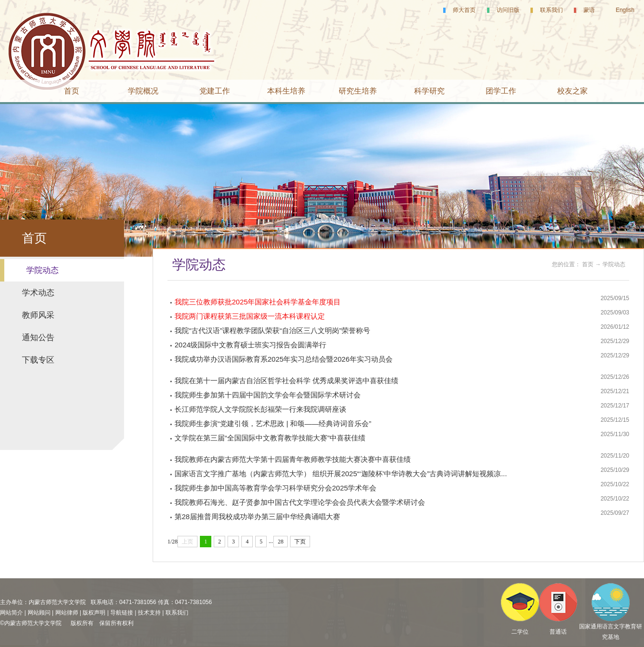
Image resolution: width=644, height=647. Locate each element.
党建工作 (215, 91)
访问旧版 (508, 10)
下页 (300, 542)
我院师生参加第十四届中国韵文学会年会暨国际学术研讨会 (268, 395)
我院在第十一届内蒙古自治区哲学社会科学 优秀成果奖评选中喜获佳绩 (286, 381)
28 (280, 542)
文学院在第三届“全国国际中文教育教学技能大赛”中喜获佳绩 (270, 438)
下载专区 (38, 360)
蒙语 (589, 10)
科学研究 (429, 91)
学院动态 (42, 270)
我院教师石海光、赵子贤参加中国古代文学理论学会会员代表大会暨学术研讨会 (300, 502)
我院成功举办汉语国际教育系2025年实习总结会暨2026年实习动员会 (284, 359)
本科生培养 (286, 91)
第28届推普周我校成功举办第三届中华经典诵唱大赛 (257, 517)
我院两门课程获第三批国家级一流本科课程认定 (250, 316)
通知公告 (38, 338)
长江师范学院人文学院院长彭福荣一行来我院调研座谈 (260, 409)
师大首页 (464, 10)
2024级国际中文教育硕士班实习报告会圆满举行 (250, 345)
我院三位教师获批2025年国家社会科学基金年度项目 (258, 302)
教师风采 (38, 315)
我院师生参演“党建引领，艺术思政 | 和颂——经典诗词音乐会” (273, 423)
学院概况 (143, 91)
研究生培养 (358, 91)
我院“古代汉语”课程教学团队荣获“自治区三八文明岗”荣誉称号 (272, 330)
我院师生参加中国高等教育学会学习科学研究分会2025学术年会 (275, 488)
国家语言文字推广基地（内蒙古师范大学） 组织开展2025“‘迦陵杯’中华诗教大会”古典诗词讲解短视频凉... (341, 474)
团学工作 (501, 91)
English (625, 10)
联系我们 (551, 10)
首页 (72, 91)
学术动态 (38, 293)
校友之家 (572, 91)
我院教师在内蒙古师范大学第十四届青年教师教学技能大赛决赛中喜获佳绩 (293, 459)
